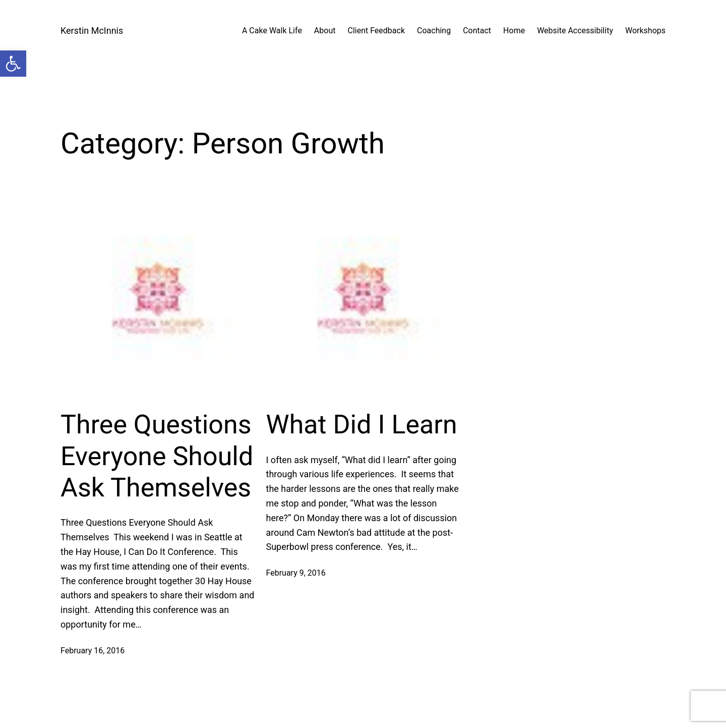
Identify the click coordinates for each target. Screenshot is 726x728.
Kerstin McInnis (92, 31)
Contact (477, 31)
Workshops (645, 31)
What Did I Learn (362, 425)
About (325, 31)
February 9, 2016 (296, 573)
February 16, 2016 (93, 651)
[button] (13, 64)
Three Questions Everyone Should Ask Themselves (157, 456)
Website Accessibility (575, 31)
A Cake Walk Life (272, 31)
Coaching (434, 31)
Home (514, 31)
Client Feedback (376, 31)
